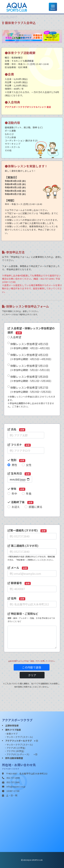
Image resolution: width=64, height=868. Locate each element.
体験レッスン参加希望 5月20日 (31, 379)
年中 (14, 493)
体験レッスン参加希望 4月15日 (30, 346)
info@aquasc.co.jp (16, 786)
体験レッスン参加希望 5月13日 (30, 368)
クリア (32, 675)
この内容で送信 (32, 667)
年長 (29, 493)
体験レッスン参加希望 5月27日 (31, 389)
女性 (29, 465)
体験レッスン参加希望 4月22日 (31, 357)
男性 (14, 465)
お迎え (16, 507)
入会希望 (16, 337)
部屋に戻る (35, 507)
